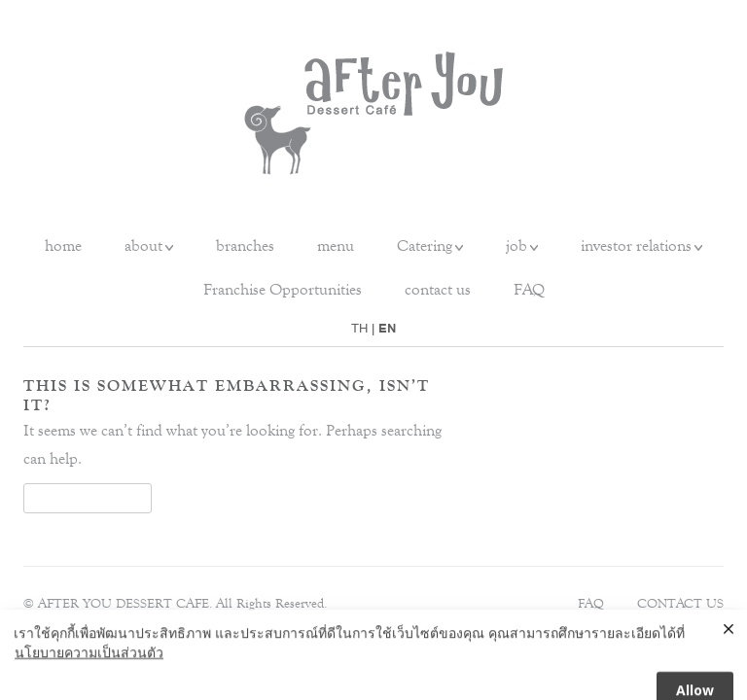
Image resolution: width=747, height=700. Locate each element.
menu (336, 245)
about (143, 245)
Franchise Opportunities (283, 289)
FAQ (529, 289)
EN (387, 328)
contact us (438, 289)
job (516, 245)
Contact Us (680, 604)
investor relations (636, 245)
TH (359, 328)
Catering (425, 245)
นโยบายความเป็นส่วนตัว (89, 663)
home (63, 245)
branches (245, 245)
